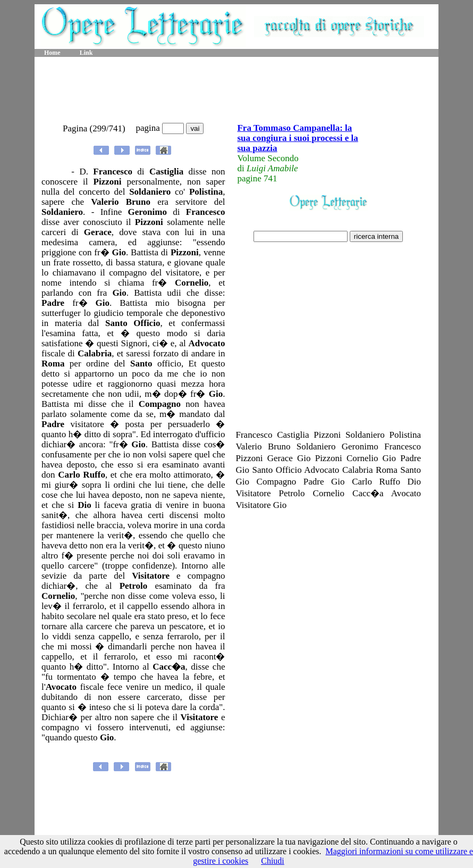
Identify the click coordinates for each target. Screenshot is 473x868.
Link (86, 53)
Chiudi (273, 861)
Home (52, 53)
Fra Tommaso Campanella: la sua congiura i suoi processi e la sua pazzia (297, 138)
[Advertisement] (236, 90)
